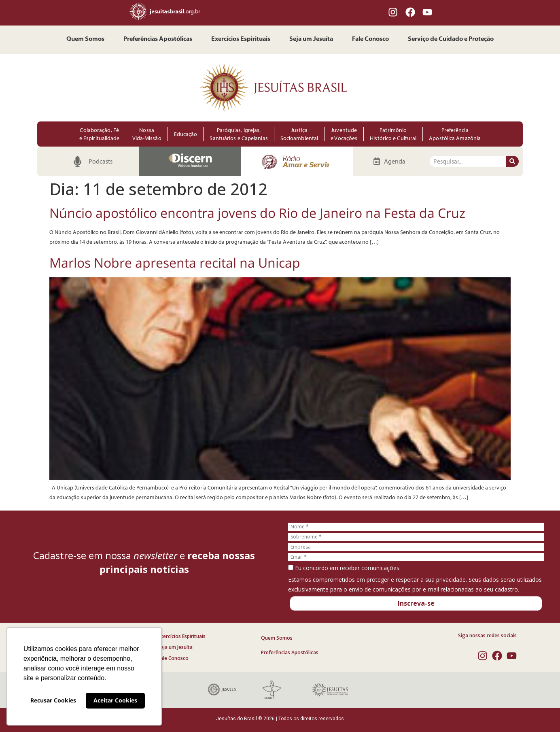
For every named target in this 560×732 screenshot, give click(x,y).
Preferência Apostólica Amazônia (455, 134)
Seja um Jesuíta (311, 39)
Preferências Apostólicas (158, 39)
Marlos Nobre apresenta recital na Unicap (175, 263)
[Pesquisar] (512, 161)
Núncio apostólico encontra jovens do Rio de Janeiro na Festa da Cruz (257, 213)
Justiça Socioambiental (299, 134)
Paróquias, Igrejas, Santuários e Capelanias (239, 134)
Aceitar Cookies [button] (115, 700)
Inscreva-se (416, 603)
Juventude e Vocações (344, 134)
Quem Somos (85, 39)
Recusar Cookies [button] (53, 700)
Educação (186, 134)
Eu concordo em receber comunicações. (344, 568)
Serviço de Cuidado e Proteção (451, 39)
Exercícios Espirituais (241, 39)
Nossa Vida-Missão (147, 134)
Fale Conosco (370, 39)
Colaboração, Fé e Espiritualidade (100, 134)
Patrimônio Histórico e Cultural (393, 134)
